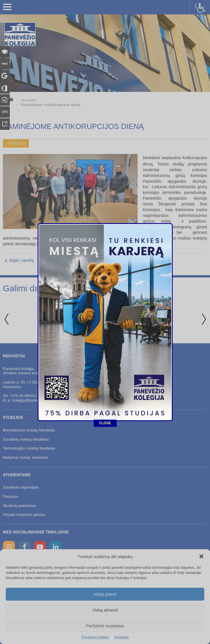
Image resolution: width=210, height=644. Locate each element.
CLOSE (105, 333)
